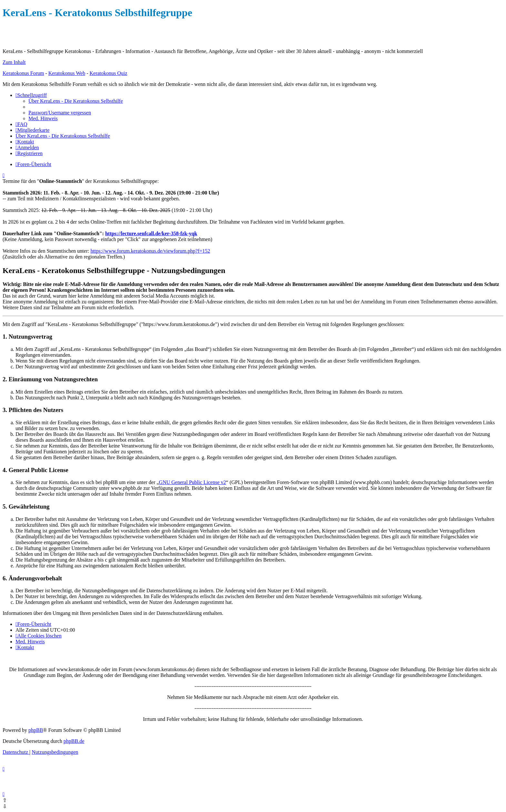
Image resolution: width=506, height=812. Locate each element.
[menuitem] (76, 101)
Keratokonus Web (67, 73)
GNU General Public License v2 (192, 482)
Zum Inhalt (14, 62)
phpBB (36, 730)
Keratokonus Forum (23, 73)
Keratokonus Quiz (108, 73)
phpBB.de (74, 741)
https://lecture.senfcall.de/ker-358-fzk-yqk (151, 233)
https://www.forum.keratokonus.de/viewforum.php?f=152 (150, 251)
